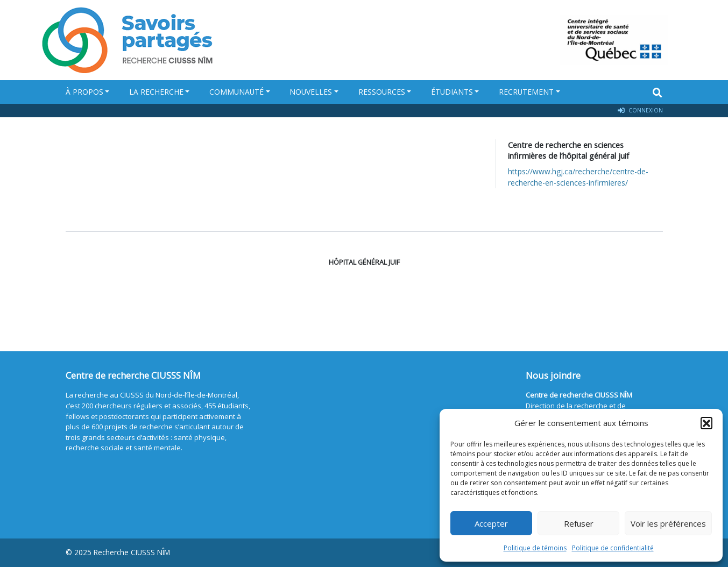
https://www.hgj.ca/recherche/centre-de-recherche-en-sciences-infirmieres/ (578, 177)
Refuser (579, 523)
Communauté (236, 92)
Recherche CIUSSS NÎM (132, 552)
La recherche (156, 92)
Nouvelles (311, 92)
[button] (706, 423)
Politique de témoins (535, 548)
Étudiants (452, 92)
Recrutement (526, 92)
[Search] (658, 93)
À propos (84, 92)
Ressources (382, 92)
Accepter (491, 523)
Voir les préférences (668, 523)
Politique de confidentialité (613, 548)
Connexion (640, 111)
